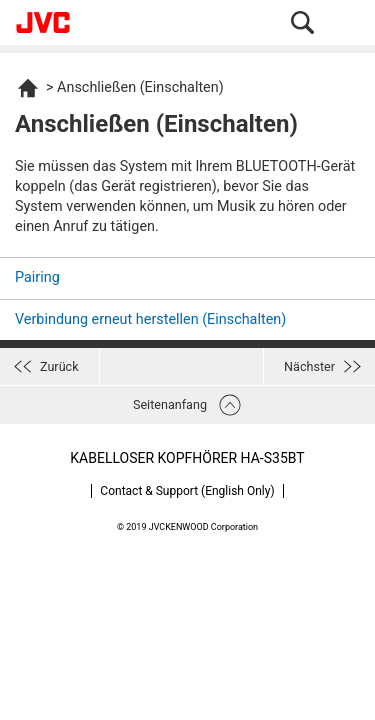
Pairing (37, 277)
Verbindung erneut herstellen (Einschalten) (150, 319)
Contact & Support (187, 491)
